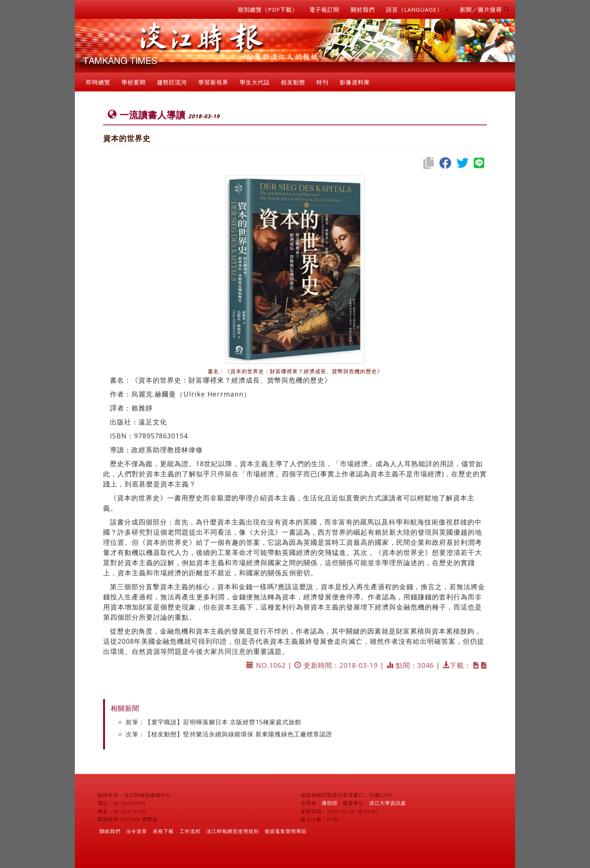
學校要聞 (134, 82)
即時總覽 (98, 82)
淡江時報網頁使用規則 (233, 831)
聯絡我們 (110, 831)
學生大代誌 (255, 82)
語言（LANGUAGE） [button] (417, 9)
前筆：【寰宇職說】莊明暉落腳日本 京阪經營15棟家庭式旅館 (214, 722)
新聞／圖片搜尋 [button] (485, 9)
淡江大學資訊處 (388, 803)
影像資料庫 (355, 82)
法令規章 (137, 831)
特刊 (322, 82)
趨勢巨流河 (172, 82)
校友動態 (293, 82)
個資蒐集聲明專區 (286, 831)
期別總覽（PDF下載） (268, 9)
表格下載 (163, 831)
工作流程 (190, 831)
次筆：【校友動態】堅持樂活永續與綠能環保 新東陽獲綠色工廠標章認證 (229, 734)
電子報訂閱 (324, 9)
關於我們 (363, 9)
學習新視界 (213, 82)
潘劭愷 (330, 803)
